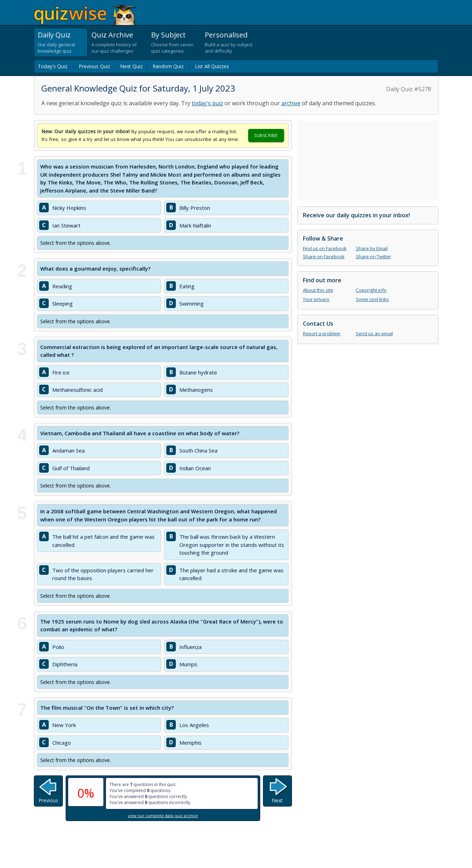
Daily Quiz (54, 35)
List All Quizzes (212, 66)
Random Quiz (168, 66)
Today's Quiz (53, 66)
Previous (48, 800)
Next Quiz (131, 66)
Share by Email (372, 248)
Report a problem (322, 333)
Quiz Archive (112, 35)
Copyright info (371, 290)
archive (291, 103)
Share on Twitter (374, 256)
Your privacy (316, 299)
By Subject (168, 35)
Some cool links (372, 299)
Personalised (226, 35)
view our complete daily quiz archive (163, 816)
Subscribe (266, 135)
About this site (318, 290)
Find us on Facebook (325, 248)
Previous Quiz (94, 66)
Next (277, 800)
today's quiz (207, 103)
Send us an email (374, 333)
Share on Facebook (324, 256)
